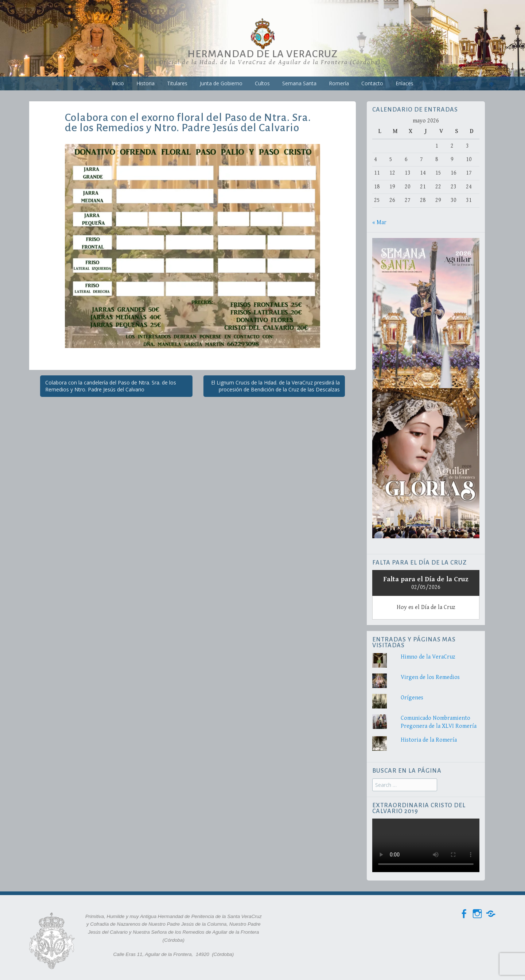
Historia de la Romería (429, 740)
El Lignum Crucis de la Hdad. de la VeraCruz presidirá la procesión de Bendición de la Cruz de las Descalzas (275, 386)
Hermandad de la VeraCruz (262, 54)
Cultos (262, 83)
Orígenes (412, 698)
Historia (145, 83)
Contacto (372, 83)
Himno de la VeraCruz (428, 657)
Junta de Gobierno (221, 83)
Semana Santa (299, 83)
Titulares (177, 83)
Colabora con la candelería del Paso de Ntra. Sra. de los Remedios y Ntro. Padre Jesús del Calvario (111, 386)
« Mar (379, 222)
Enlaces (405, 83)
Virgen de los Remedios (430, 677)
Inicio (118, 83)
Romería (339, 83)
